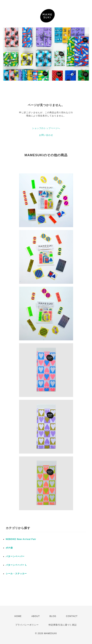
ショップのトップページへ (46, 128)
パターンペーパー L (16, 565)
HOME (18, 616)
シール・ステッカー (16, 574)
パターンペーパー (15, 556)
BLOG (53, 616)
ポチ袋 (9, 548)
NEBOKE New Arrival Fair (21, 539)
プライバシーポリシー (27, 625)
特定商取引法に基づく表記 (63, 625)
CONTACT (72, 616)
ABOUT (35, 616)
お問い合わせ (46, 135)
